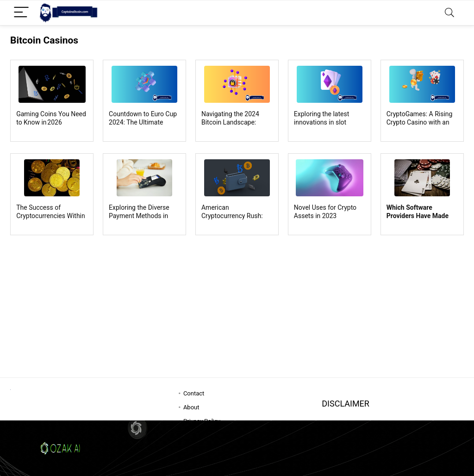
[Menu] (21, 13)
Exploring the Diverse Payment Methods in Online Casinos (139, 216)
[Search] (449, 13)
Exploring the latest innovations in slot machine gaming (321, 122)
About (191, 407)
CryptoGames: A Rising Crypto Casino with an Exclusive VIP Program (420, 122)
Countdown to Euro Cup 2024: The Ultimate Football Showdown (143, 122)
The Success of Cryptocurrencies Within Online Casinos (51, 216)
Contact (194, 393)
